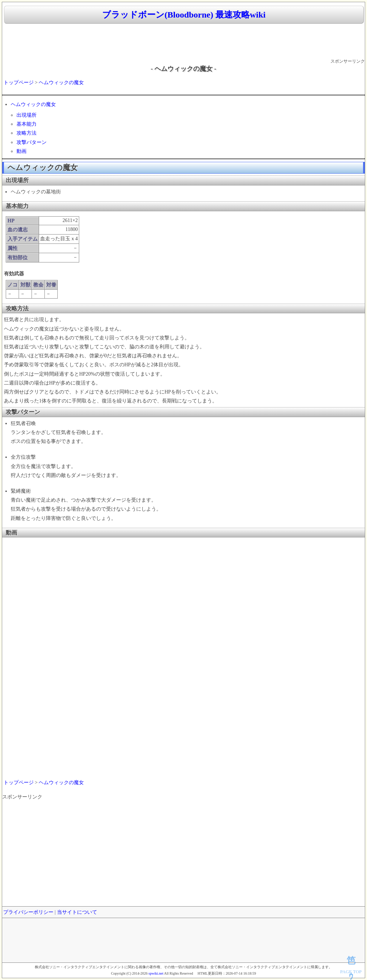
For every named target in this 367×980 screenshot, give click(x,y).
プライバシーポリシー (28, 912)
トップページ (19, 83)
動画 (22, 151)
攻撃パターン (32, 142)
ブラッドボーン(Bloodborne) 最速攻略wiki (184, 15)
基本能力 (27, 124)
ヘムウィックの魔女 (61, 83)
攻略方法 (27, 133)
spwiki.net (156, 973)
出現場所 (27, 115)
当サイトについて (77, 912)
